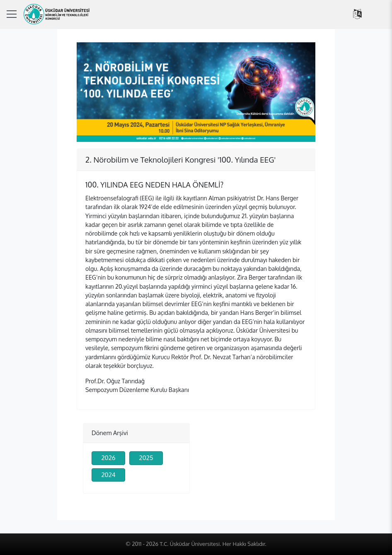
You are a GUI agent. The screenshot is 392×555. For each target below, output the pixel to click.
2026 (108, 458)
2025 (146, 458)
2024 (108, 475)
